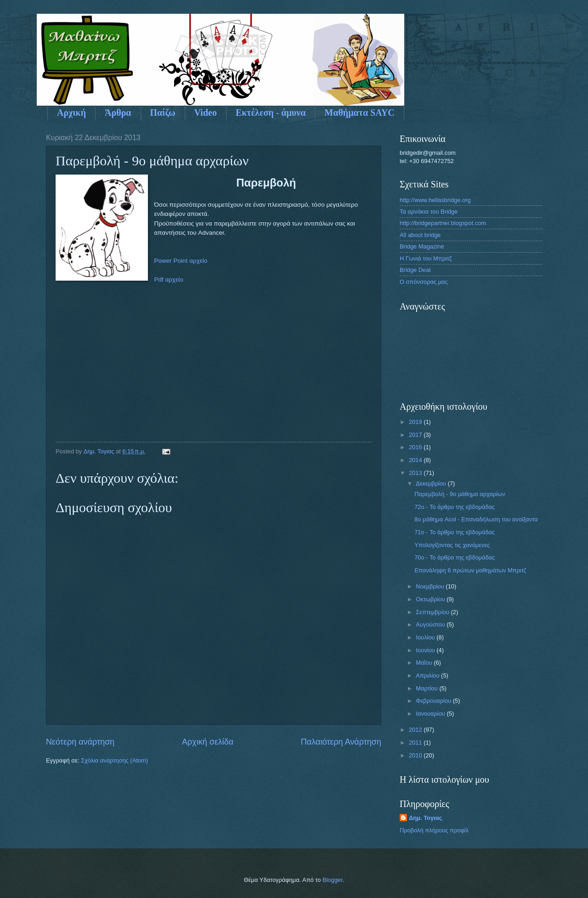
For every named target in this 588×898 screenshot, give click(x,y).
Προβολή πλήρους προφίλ (434, 830)
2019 (416, 422)
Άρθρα (118, 113)
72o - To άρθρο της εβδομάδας (455, 507)
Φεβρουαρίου (434, 701)
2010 (416, 755)
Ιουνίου (426, 650)
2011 (416, 743)
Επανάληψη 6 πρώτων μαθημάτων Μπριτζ (470, 570)
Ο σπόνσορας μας (424, 282)
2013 (416, 473)
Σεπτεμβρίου (433, 612)
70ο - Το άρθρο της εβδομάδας (455, 557)
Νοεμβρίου (431, 586)
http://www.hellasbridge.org (435, 200)
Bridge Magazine (422, 246)
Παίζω (163, 113)
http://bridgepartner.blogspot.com (443, 223)
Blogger (333, 880)
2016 (416, 447)
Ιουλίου (426, 637)
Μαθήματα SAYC (359, 113)
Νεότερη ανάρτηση (80, 742)
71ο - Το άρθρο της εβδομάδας (455, 532)
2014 (416, 460)
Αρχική (71, 113)
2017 (416, 435)
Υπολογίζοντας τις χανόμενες (452, 545)
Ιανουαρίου (431, 714)
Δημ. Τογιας (425, 818)
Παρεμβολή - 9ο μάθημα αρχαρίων (460, 494)
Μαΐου (425, 663)
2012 (416, 730)
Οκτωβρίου (431, 599)
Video (206, 113)
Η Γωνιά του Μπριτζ (426, 258)
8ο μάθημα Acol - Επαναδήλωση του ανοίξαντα (476, 519)
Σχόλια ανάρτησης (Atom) (114, 760)
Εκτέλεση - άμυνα (271, 113)
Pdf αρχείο (169, 280)
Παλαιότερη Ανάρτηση (341, 742)
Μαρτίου (427, 688)
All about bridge (420, 235)
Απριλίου (428, 675)
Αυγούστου (431, 624)
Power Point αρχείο (181, 261)
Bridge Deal (415, 270)
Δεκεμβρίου (432, 483)
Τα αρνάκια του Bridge (429, 212)
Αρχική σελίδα (208, 742)
